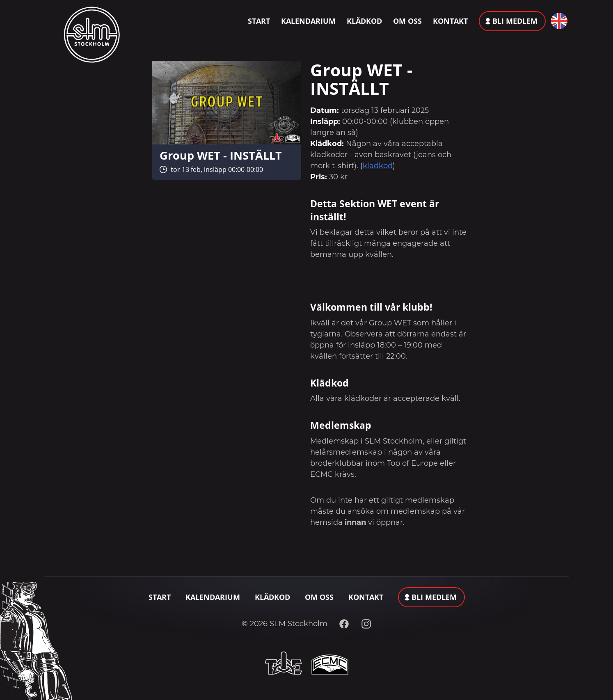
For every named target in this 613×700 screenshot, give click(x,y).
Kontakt (450, 21)
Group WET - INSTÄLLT (221, 155)
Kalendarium (308, 21)
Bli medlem (515, 21)
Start (259, 21)
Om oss (407, 21)
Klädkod (364, 21)
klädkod (378, 166)
